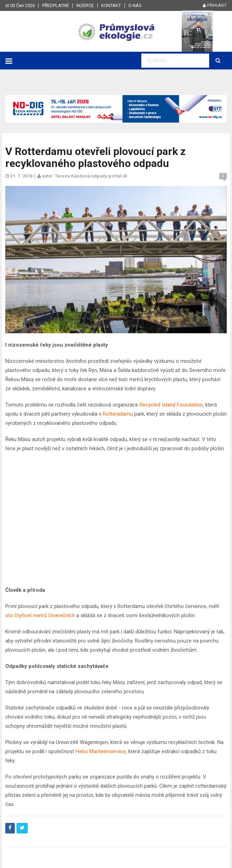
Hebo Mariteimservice (101, 751)
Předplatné (56, 5)
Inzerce (85, 5)
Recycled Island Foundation (171, 405)
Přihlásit (215, 5)
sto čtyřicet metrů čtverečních (40, 615)
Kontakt (111, 5)
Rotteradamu (118, 414)
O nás (135, 5)
